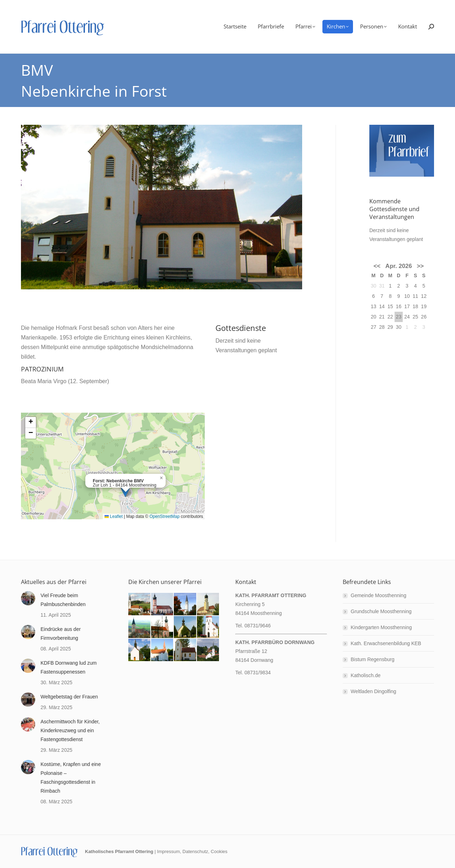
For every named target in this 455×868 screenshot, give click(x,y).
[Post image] (28, 598)
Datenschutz (195, 851)
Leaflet (114, 516)
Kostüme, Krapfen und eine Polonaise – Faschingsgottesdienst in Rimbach (71, 778)
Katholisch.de (366, 675)
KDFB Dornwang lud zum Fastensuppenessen (69, 667)
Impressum (168, 851)
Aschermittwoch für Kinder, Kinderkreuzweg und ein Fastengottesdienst (70, 730)
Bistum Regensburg (373, 659)
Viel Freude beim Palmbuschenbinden (63, 600)
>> (421, 266)
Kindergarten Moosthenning (381, 627)
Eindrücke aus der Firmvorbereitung (61, 634)
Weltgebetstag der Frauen (69, 697)
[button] (161, 478)
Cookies (219, 851)
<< (377, 266)
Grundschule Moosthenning (381, 611)
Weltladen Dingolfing (374, 691)
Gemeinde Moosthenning (379, 595)
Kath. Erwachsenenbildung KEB (386, 643)
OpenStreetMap (164, 516)
